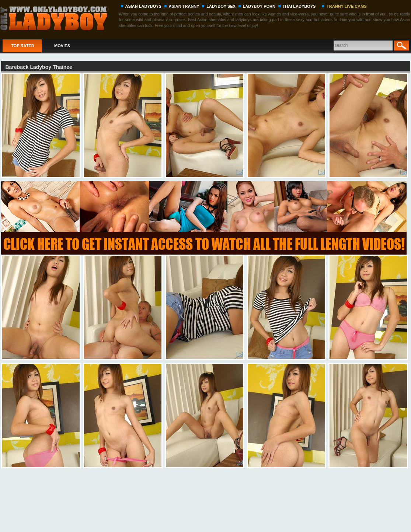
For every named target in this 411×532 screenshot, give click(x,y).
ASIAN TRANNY (184, 6)
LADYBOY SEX (221, 6)
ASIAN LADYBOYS (143, 6)
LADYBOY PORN (259, 6)
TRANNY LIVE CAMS (347, 6)
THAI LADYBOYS (299, 6)
